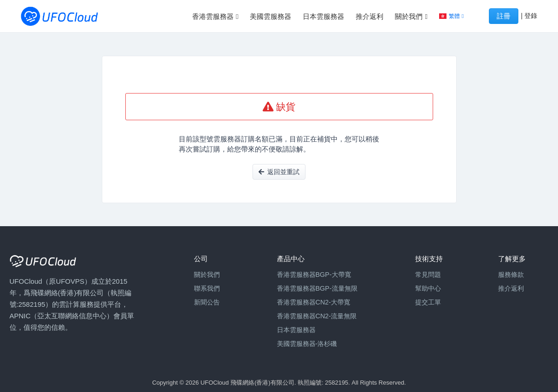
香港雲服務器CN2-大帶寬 (314, 302)
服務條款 (511, 275)
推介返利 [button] (370, 16)
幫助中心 (428, 288)
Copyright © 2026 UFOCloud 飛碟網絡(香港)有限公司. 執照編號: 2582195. (251, 383)
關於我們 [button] (410, 16)
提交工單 (428, 302)
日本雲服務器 (296, 330)
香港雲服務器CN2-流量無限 (317, 316)
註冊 (504, 16)
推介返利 (511, 288)
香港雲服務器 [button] (214, 16)
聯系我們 (207, 288)
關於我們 (207, 275)
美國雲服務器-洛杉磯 (307, 344)
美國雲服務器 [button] (270, 16)
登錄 (531, 16)
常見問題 (428, 275)
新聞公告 (207, 302)
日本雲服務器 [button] (323, 16)
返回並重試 (279, 172)
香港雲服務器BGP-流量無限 (317, 288)
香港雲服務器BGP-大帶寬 (314, 275)
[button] (451, 16)
